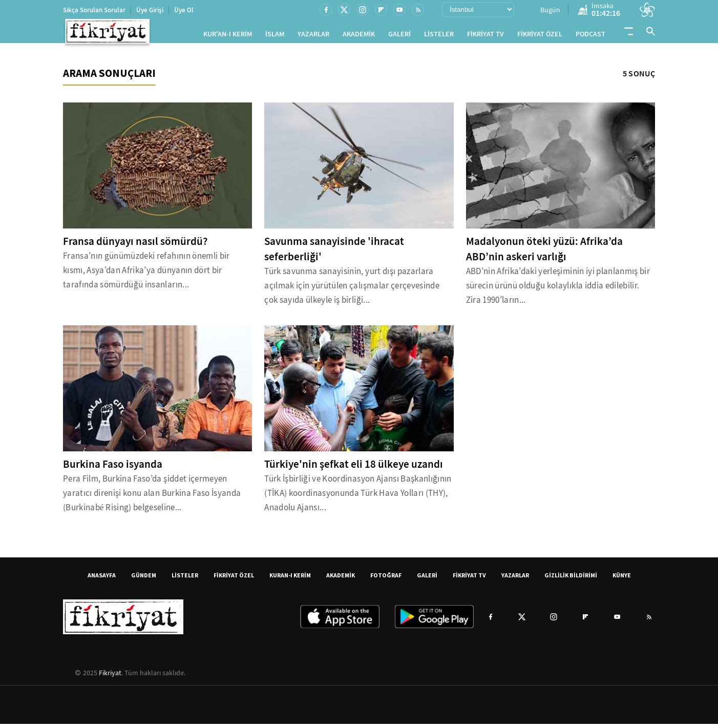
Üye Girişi (150, 10)
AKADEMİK (359, 36)
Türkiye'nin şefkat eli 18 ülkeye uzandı (354, 468)
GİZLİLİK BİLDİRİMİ (571, 579)
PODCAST (590, 36)
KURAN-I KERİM (290, 579)
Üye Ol (184, 10)
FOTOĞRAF (386, 579)
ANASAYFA (102, 579)
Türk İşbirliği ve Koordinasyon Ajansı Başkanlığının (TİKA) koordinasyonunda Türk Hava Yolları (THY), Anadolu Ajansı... (358, 497)
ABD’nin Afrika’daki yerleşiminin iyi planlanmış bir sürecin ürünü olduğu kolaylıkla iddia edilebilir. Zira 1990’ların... (558, 290)
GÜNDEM (144, 579)
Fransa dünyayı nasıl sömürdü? (135, 245)
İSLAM (275, 36)
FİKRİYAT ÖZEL (540, 36)
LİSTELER (439, 36)
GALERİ (399, 36)
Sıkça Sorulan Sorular (94, 10)
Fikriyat (110, 677)
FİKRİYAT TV (485, 36)
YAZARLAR (313, 36)
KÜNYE (622, 579)
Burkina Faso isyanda (113, 468)
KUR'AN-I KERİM (228, 36)
